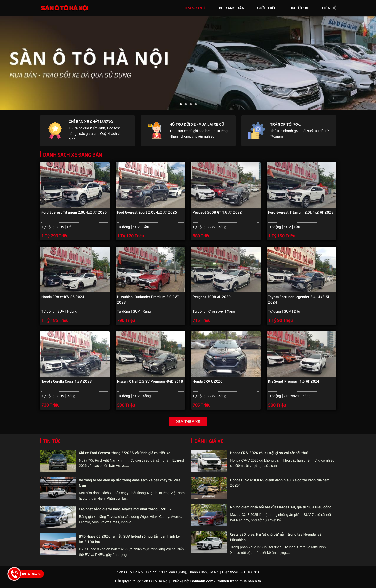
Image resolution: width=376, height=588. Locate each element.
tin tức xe (299, 8)
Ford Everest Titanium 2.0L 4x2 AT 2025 (74, 212)
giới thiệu (267, 8)
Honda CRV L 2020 (208, 382)
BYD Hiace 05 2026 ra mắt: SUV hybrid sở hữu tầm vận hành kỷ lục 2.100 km (129, 539)
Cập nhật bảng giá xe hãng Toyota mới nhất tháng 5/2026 (125, 509)
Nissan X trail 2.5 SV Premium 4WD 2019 (150, 382)
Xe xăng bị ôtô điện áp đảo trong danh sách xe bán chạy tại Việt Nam (130, 483)
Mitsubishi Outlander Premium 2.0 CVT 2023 (148, 300)
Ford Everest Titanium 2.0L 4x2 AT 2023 (301, 212)
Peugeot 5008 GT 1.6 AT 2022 (217, 212)
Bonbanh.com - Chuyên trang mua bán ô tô (226, 582)
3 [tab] (191, 104)
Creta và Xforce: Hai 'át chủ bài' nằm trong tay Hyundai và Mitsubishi (276, 537)
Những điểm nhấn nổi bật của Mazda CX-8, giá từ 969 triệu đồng (281, 507)
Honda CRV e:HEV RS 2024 (63, 297)
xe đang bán (232, 8)
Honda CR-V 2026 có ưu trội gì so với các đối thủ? (269, 453)
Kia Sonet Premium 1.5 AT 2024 (294, 382)
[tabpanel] (188, 63)
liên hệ (329, 8)
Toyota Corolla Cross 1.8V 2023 (67, 382)
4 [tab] (196, 104)
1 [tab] (181, 104)
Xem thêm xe (188, 422)
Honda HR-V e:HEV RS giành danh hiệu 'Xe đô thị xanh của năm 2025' (280, 483)
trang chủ (195, 8)
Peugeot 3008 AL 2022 (212, 297)
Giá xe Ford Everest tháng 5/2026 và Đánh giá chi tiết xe (125, 453)
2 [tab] (186, 104)
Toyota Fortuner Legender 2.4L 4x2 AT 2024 (299, 300)
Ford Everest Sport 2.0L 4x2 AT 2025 (147, 212)
